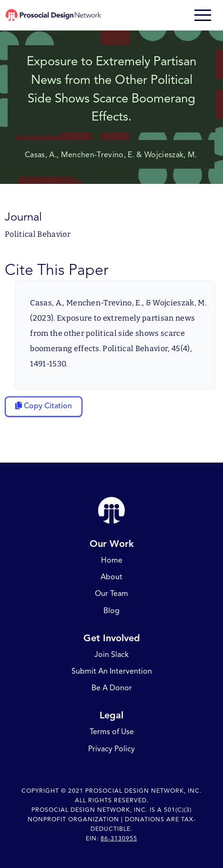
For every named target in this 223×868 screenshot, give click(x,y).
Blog (111, 611)
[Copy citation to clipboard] (44, 407)
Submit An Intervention (112, 672)
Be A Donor (112, 688)
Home (112, 561)
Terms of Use (112, 732)
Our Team (111, 594)
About (111, 577)
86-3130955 (119, 838)
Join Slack (111, 655)
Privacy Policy (111, 749)
